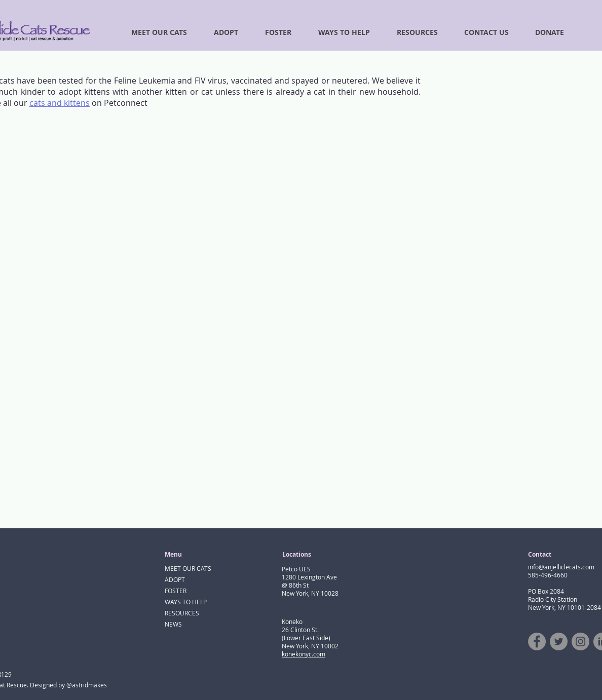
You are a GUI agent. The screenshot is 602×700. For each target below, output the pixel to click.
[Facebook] (537, 641)
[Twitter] (559, 641)
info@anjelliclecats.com (561, 567)
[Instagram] (580, 641)
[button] (544, 32)
